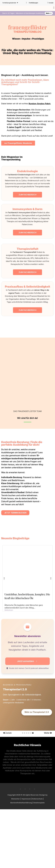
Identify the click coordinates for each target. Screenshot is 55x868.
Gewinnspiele (39, 803)
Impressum (26, 799)
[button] (54, 8)
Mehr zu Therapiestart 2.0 (37, 712)
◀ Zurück (7, 733)
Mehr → (49, 13)
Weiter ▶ (48, 733)
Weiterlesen (9, 610)
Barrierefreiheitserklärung (21, 803)
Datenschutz (37, 799)
